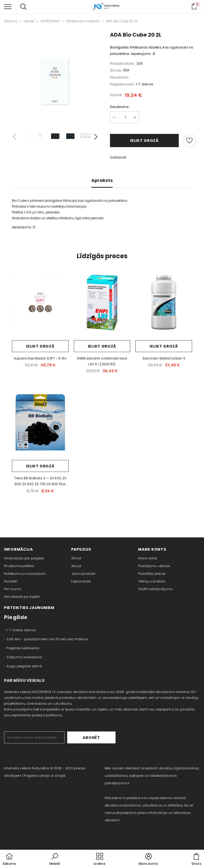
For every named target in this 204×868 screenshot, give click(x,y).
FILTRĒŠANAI (50, 21)
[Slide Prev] (15, 138)
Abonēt (99, 738)
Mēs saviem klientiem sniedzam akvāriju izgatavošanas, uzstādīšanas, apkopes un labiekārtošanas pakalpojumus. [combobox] (152, 776)
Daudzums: (120, 107)
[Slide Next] (95, 138)
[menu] (8, 6)
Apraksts (102, 180)
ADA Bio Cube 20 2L (122, 21)
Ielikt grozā (144, 141)
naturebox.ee (116, 835)
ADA (126, 70)
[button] (55, 860)
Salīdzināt (118, 157)
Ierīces (29, 21)
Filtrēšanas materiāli (83, 21)
